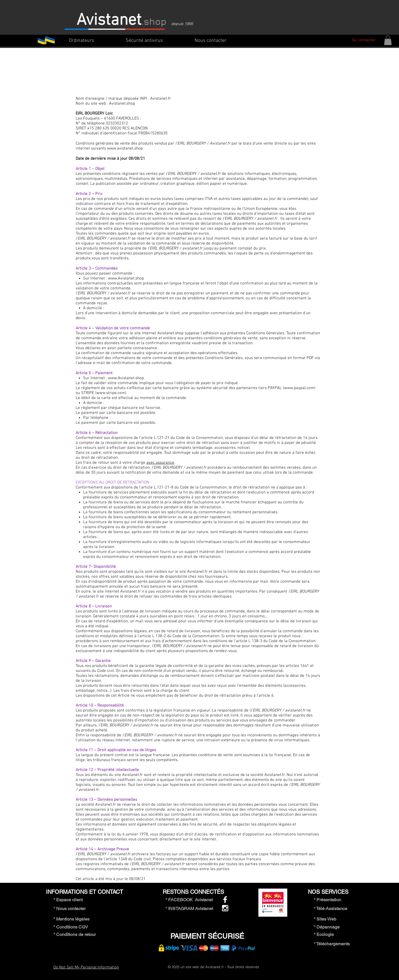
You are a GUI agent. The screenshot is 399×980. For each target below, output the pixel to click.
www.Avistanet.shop (126, 278)
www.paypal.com (299, 388)
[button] (388, 40)
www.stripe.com (111, 393)
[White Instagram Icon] (225, 908)
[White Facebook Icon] (225, 900)
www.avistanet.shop (125, 148)
